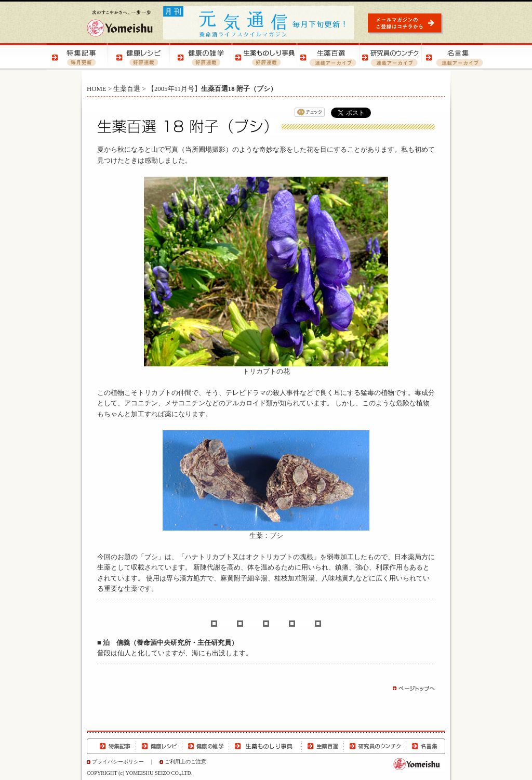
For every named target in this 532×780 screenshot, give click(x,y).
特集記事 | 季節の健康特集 (78, 57)
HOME (97, 89)
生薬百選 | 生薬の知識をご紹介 (327, 57)
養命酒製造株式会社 (120, 23)
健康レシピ (159, 746)
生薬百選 (127, 89)
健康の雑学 (206, 746)
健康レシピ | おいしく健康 (140, 57)
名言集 (425, 746)
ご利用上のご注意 (185, 762)
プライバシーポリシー (118, 762)
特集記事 (111, 746)
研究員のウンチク (375, 746)
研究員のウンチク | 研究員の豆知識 (390, 57)
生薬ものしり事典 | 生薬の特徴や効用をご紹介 (265, 57)
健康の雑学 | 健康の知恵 (203, 57)
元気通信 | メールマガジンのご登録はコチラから (407, 23)
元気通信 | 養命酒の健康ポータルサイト (259, 23)
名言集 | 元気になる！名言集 (452, 57)
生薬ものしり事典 (265, 746)
